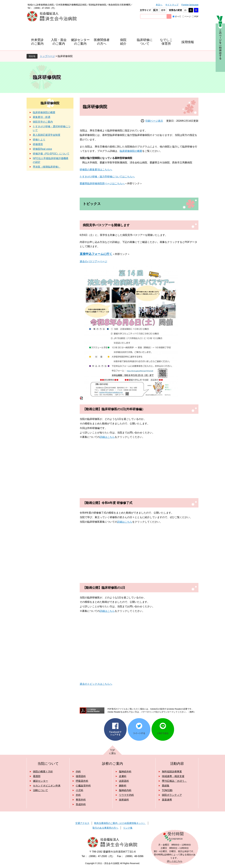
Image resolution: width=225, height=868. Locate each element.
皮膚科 (123, 776)
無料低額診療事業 (172, 772)
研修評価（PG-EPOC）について (51, 154)
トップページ (47, 56)
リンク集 (128, 828)
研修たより (39, 140)
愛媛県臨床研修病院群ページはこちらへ (102, 183)
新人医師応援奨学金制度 (47, 135)
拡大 (156, 10)
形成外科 (81, 804)
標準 (163, 10)
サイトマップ (172, 5)
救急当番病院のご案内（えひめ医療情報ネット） (120, 823)
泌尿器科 (124, 781)
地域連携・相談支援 (173, 776)
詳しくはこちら (175, 861)
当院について (48, 764)
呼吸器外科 (82, 781)
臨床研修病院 (50, 103)
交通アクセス (82, 823)
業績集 (166, 786)
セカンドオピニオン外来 (47, 786)
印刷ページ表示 (154, 121)
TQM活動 (167, 790)
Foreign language (190, 5)
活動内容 (177, 764)
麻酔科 (123, 786)
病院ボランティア (172, 795)
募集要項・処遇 (42, 117)
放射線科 (124, 800)
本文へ (159, 5)
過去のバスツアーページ (93, 261)
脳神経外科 (125, 772)
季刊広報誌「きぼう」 (174, 781)
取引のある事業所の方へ (105, 828)
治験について (40, 790)
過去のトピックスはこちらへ (96, 684)
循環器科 (81, 776)
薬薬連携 (167, 800)
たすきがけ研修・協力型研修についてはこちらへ (107, 177)
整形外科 (81, 800)
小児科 (80, 790)
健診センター (40, 781)
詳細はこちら (107, 437)
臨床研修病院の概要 (131, 151)
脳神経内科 (125, 790)
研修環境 (38, 144)
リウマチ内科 (126, 795)
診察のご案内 (112, 764)
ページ (188, 16)
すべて (178, 16)
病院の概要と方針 (43, 772)
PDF (196, 16)
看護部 (37, 776)
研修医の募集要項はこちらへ (96, 170)
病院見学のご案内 (43, 122)
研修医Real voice (42, 149)
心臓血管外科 (83, 786)
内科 (78, 772)
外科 (78, 795)
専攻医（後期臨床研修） (47, 167)
